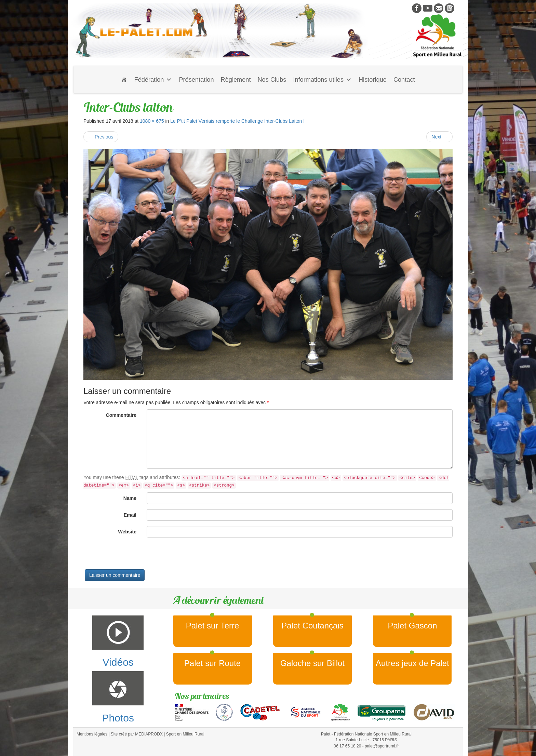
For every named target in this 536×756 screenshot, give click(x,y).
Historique (373, 80)
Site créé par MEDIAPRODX (137, 734)
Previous (101, 137)
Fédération (153, 80)
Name (130, 498)
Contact (404, 80)
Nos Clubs (272, 80)
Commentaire (121, 415)
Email (130, 515)
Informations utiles (322, 80)
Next (439, 137)
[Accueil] (124, 80)
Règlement (236, 80)
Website (127, 532)
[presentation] (135, 556)
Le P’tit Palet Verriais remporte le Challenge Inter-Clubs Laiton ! (237, 121)
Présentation (196, 80)
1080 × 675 (152, 121)
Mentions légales (92, 734)
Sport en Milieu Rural (185, 734)
